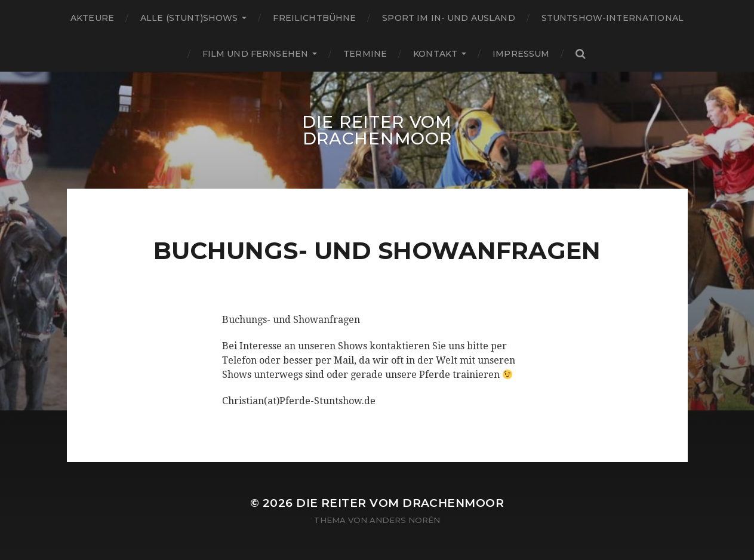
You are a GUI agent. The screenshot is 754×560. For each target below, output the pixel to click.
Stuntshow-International (613, 18)
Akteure (92, 18)
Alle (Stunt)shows (189, 18)
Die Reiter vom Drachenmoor (377, 130)
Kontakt (435, 54)
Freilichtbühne (314, 18)
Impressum (521, 54)
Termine (365, 54)
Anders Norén (405, 520)
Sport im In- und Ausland (448, 18)
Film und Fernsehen (256, 54)
